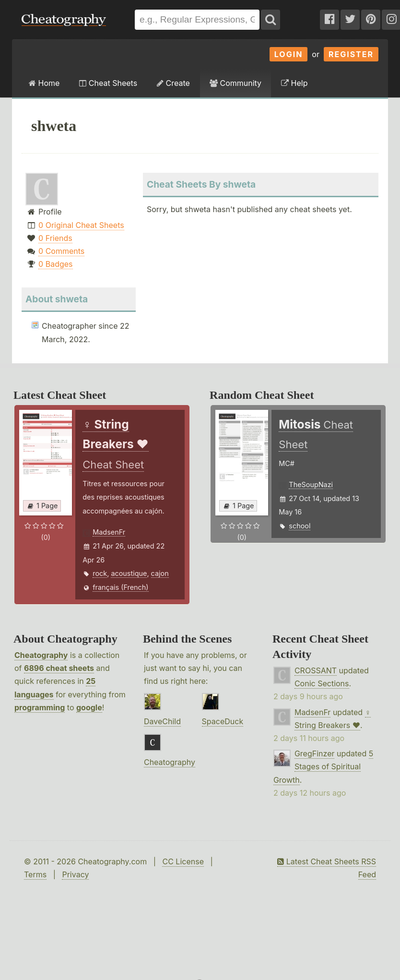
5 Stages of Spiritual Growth (323, 766)
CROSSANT (316, 670)
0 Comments (61, 251)
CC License (183, 861)
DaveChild (162, 721)
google (89, 707)
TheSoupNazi (311, 484)
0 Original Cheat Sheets (81, 225)
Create (173, 83)
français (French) (120, 587)
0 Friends (55, 238)
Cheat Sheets (108, 83)
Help (294, 83)
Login (289, 54)
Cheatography (41, 655)
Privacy (75, 874)
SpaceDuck (223, 721)
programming (40, 707)
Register (351, 54)
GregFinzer (315, 753)
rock (100, 573)
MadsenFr (109, 532)
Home (44, 83)
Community (235, 83)
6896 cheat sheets (59, 668)
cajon (160, 573)
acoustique (129, 573)
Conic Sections (322, 683)
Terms (35, 874)
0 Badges (55, 264)
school (300, 526)
